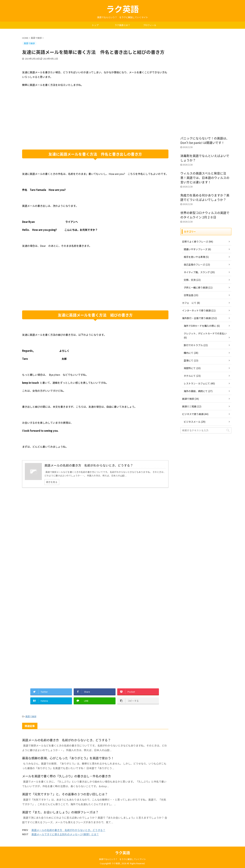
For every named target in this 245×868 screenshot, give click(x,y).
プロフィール (150, 25)
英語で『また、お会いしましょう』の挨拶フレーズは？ (60, 812)
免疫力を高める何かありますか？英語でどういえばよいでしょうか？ (205, 197)
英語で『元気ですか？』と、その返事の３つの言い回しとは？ (65, 794)
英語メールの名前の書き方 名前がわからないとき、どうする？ (66, 740)
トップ (95, 25)
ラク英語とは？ (122, 25)
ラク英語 (122, 9)
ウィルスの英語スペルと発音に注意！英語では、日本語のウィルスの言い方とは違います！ (205, 178)
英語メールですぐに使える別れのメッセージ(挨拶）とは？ (65, 834)
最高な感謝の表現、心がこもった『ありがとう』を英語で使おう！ (68, 758)
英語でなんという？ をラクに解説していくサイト (122, 859)
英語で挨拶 (31, 716)
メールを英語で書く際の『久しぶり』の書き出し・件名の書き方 (67, 776)
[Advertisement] (95, 122)
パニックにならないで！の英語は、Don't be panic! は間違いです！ (205, 140)
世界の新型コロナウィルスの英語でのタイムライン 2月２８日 (205, 215)
